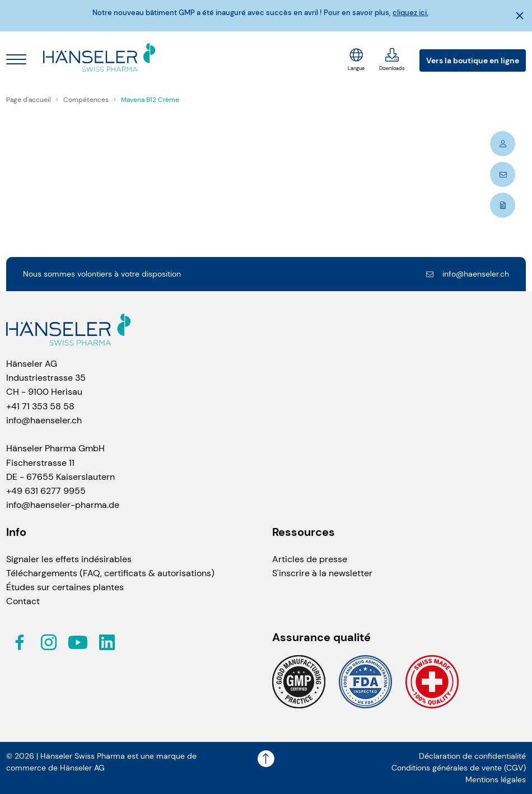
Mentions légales (496, 780)
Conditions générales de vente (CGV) (459, 768)
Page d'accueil (29, 100)
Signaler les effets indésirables (69, 559)
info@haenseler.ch (467, 274)
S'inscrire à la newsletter (322, 573)
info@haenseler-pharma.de (63, 505)
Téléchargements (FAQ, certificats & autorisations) (110, 573)
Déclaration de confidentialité (472, 756)
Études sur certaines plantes (65, 587)
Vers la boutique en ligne (473, 60)
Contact (23, 601)
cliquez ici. (410, 13)
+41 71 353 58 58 (40, 406)
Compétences (87, 100)
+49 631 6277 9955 (46, 491)
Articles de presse (310, 559)
